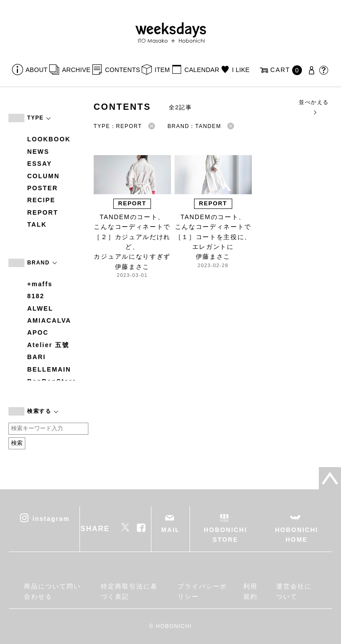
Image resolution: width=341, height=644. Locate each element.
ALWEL (40, 308)
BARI (36, 357)
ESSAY (40, 164)
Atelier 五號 (48, 345)
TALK (37, 224)
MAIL (170, 530)
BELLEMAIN (49, 369)
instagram (51, 518)
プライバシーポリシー (202, 591)
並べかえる (314, 107)
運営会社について (294, 591)
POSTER (42, 188)
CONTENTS (122, 70)
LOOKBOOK (49, 139)
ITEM (162, 70)
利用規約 (250, 591)
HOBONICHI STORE (225, 535)
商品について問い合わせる (52, 591)
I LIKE (241, 70)
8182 (36, 296)
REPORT (43, 212)
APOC (38, 332)
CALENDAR (202, 70)
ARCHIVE (76, 70)
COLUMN (43, 176)
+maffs (40, 284)
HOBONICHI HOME (296, 535)
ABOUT (37, 70)
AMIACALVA (49, 320)
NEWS (38, 152)
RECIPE (41, 200)
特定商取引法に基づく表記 (129, 591)
